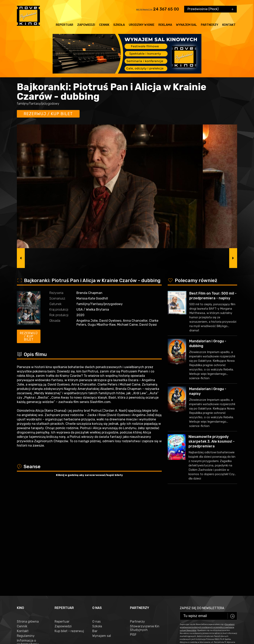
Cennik (104, 25)
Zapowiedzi (86, 25)
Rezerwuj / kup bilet (48, 114)
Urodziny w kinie (142, 25)
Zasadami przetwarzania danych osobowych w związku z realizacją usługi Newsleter (207, 532)
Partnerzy (210, 25)
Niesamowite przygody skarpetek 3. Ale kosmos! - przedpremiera (212, 441)
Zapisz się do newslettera (202, 512)
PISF (133, 539)
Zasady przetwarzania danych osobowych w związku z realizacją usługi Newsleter (31, 566)
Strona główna (28, 526)
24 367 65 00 (166, 9)
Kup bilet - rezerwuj (69, 535)
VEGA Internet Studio (102, 637)
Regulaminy (26, 540)
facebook (26, 625)
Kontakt (229, 25)
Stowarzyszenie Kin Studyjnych (145, 532)
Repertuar (64, 25)
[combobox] (210, 9)
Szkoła (119, 25)
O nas (96, 526)
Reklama (165, 25)
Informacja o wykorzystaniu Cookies (28, 548)
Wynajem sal (186, 25)
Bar (95, 535)
